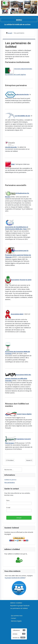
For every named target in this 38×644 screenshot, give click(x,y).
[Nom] (19, 503)
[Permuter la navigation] (19, 20)
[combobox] (12, 470)
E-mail (8, 508)
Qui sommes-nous (17, 616)
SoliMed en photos (10, 480)
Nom (8, 500)
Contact (14, 618)
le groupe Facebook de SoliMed (15, 578)
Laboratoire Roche (22, 94)
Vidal (13, 164)
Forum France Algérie (24, 414)
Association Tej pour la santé (21, 280)
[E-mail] (19, 511)
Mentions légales (16, 621)
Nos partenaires (10, 482)
